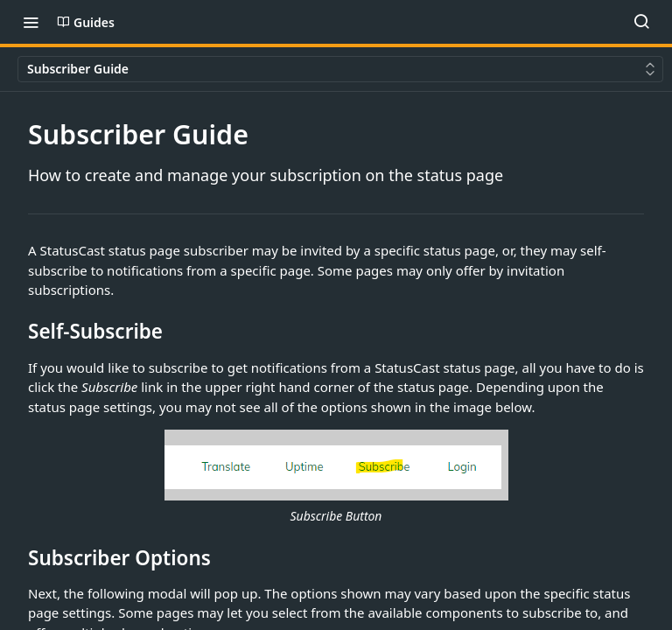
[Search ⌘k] (641, 22)
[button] (336, 478)
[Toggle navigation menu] (31, 22)
